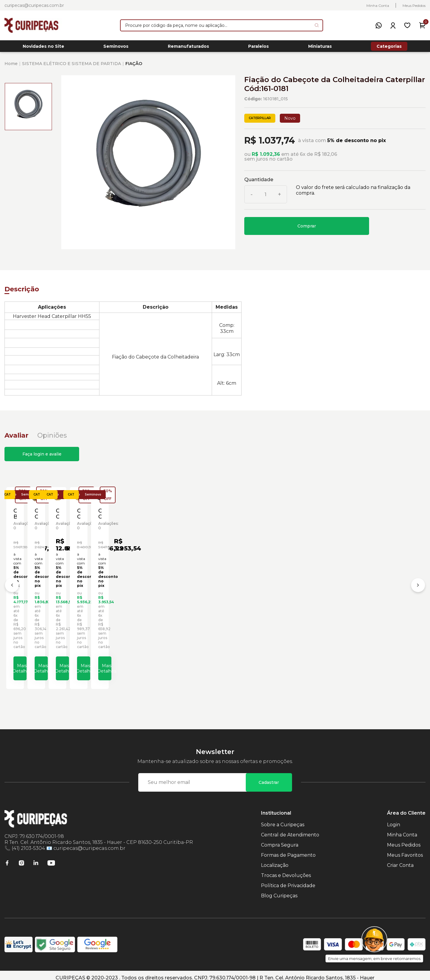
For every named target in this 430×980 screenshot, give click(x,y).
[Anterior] (12, 585)
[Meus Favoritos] (407, 25)
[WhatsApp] (379, 25)
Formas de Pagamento (288, 850)
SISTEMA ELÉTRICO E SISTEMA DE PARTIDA (72, 67)
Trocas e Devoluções (286, 870)
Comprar (307, 229)
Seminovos (116, 48)
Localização (275, 860)
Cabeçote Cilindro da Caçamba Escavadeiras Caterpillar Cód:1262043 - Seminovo (373, 601)
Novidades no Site (43, 48)
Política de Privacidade (288, 880)
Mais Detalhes (61, 661)
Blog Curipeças (279, 891)
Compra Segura (280, 840)
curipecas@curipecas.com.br (34, 5)
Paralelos (258, 48)
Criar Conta (400, 860)
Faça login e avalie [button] (42, 457)
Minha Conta (378, 6)
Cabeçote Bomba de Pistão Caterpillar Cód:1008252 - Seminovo (52, 601)
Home (11, 67)
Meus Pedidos (414, 6)
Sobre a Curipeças (283, 820)
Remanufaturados (188, 48)
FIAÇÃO (134, 67)
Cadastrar (269, 777)
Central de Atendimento (290, 830)
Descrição (22, 292)
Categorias (389, 48)
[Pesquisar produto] (317, 25)
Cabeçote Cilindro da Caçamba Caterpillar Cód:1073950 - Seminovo (162, 601)
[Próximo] (418, 585)
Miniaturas (320, 48)
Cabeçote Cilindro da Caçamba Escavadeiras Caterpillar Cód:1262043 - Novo (268, 601)
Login (394, 820)
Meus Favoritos (405, 850)
